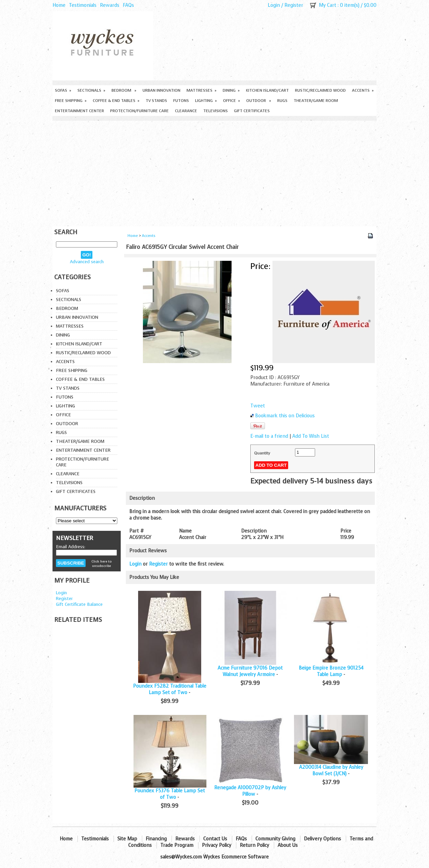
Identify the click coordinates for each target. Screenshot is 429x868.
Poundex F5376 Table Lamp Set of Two (170, 794)
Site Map (127, 839)
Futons (181, 101)
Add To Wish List (311, 436)
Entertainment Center (79, 111)
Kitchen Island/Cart (267, 90)
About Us (288, 845)
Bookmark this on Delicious (285, 416)
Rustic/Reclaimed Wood (320, 90)
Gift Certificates (252, 111)
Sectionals (91, 90)
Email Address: (71, 547)
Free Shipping (71, 101)
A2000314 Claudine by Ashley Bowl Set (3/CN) (331, 770)
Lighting (206, 101)
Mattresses (202, 90)
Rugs (282, 101)
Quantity (262, 453)
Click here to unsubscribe (101, 564)
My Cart (328, 5)
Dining (231, 90)
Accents (363, 90)
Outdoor (259, 101)
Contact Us (215, 839)
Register (294, 5)
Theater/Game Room (316, 101)
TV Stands (156, 101)
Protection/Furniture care (139, 111)
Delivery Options (322, 839)
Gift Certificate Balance (79, 604)
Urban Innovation (161, 90)
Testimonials (83, 5)
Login (274, 5)
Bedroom (124, 90)
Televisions (216, 111)
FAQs (128, 5)
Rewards (110, 5)
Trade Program (177, 845)
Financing (156, 839)
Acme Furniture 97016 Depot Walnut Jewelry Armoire (250, 671)
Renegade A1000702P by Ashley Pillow (250, 791)
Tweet (258, 406)
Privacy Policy (217, 845)
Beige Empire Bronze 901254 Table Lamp (331, 671)
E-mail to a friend (269, 436)
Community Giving (275, 839)
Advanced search (87, 262)
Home (59, 5)
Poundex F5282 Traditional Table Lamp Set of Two (170, 689)
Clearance (186, 111)
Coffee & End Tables (116, 101)
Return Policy (254, 845)
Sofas (63, 90)
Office (232, 101)
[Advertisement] (214, 172)
